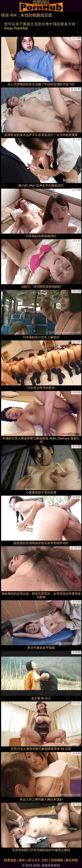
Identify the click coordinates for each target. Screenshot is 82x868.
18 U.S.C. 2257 (38, 860)
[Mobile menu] (4, 6)
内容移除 (57, 860)
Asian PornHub (16, 28)
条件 (22, 860)
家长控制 (72, 860)
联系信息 (10, 860)
